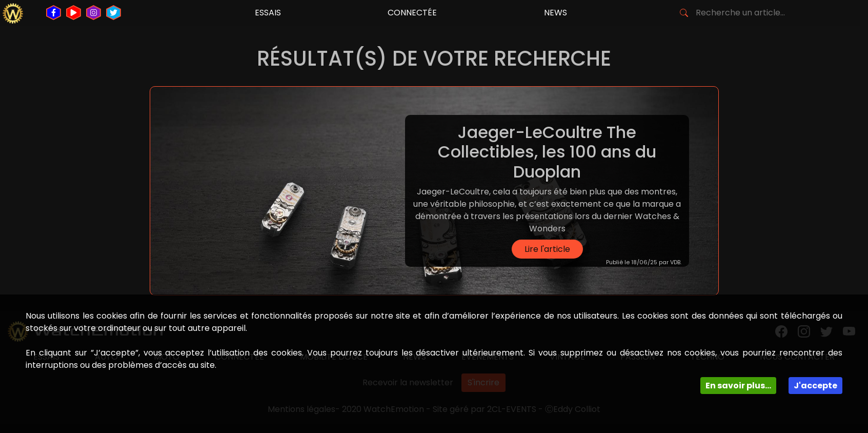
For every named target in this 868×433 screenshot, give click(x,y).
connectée (412, 13)
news (556, 13)
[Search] (744, 13)
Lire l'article (547, 249)
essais (268, 13)
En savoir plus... (738, 386)
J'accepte (815, 386)
